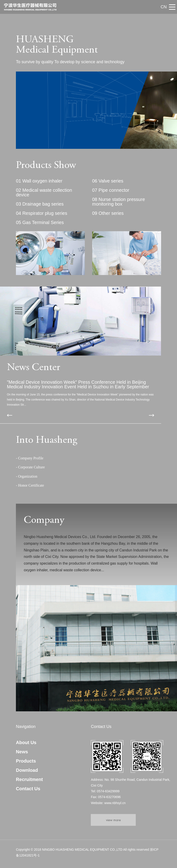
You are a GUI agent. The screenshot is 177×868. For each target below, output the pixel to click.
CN (164, 7)
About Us (26, 742)
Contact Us (28, 789)
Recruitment (29, 779)
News (22, 752)
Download (27, 770)
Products (26, 761)
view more (113, 820)
